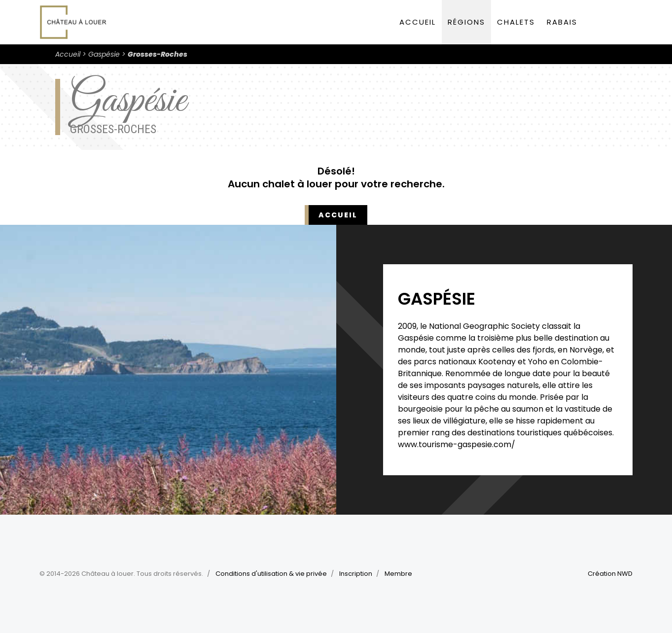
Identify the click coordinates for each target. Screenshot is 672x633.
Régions (466, 22)
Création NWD (610, 574)
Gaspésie (104, 54)
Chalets (516, 22)
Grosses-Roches (158, 54)
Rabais (562, 22)
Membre (398, 574)
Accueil (418, 22)
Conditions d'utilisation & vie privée (271, 574)
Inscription (356, 574)
